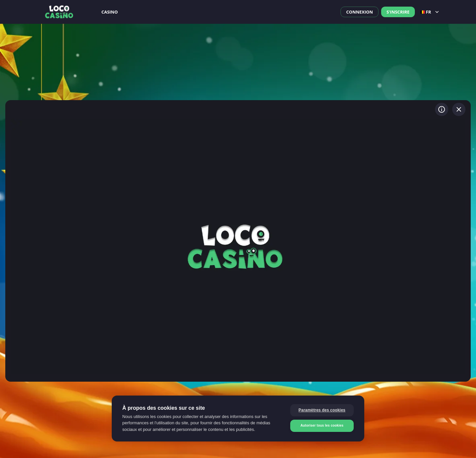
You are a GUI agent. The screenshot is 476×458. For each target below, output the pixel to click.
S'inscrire (398, 12)
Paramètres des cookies (322, 410)
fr (430, 12)
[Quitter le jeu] (459, 109)
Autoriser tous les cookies (322, 425)
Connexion (359, 12)
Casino (110, 12)
